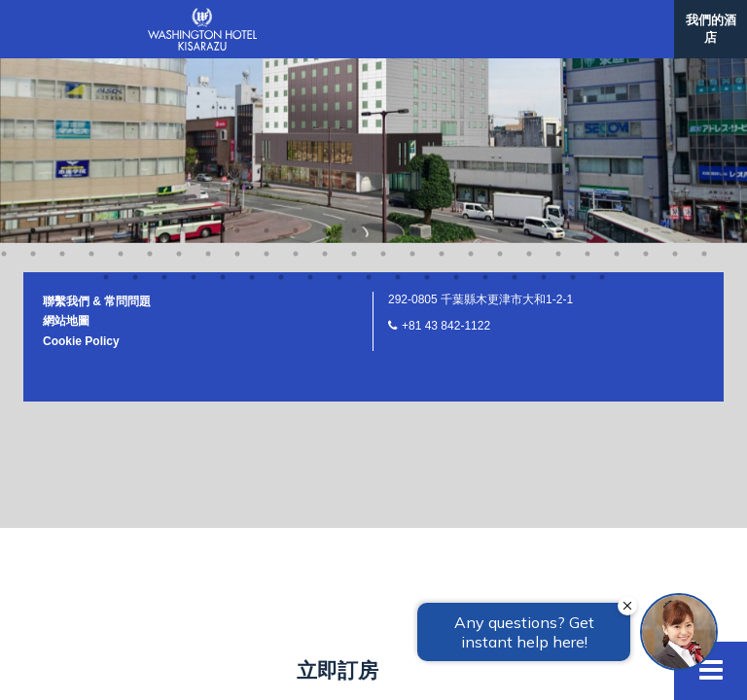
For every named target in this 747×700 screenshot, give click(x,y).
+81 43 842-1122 (446, 84)
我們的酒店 (711, 29)
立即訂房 (338, 670)
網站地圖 (66, 79)
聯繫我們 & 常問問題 (97, 59)
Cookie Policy (81, 99)
